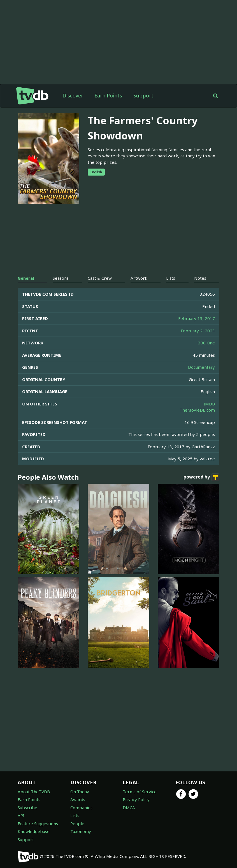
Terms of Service (140, 792)
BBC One (206, 343)
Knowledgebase (34, 831)
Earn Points (108, 95)
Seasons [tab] (61, 278)
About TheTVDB (34, 792)
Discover (73, 95)
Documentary (201, 367)
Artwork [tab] (139, 278)
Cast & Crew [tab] (100, 278)
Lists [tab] (171, 278)
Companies (81, 808)
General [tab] (26, 278)
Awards (78, 799)
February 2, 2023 (198, 331)
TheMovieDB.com (197, 410)
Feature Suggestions (38, 823)
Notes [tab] (200, 278)
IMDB (209, 404)
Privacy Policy (136, 799)
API (21, 815)
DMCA (129, 808)
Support (143, 95)
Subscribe (27, 808)
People (77, 823)
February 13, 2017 (197, 318)
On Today (80, 792)
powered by (201, 477)
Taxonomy (81, 831)
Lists (75, 815)
